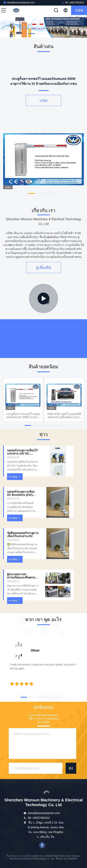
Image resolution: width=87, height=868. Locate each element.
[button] (32, 34)
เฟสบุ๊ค (42, 845)
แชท (79, 10)
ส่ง (71, 768)
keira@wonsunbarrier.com (19, 2)
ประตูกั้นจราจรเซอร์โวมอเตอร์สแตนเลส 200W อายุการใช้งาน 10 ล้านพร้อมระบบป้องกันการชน (23, 416)
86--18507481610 (73, 2)
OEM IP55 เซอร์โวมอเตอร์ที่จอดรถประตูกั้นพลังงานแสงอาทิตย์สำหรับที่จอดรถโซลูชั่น (64, 416)
